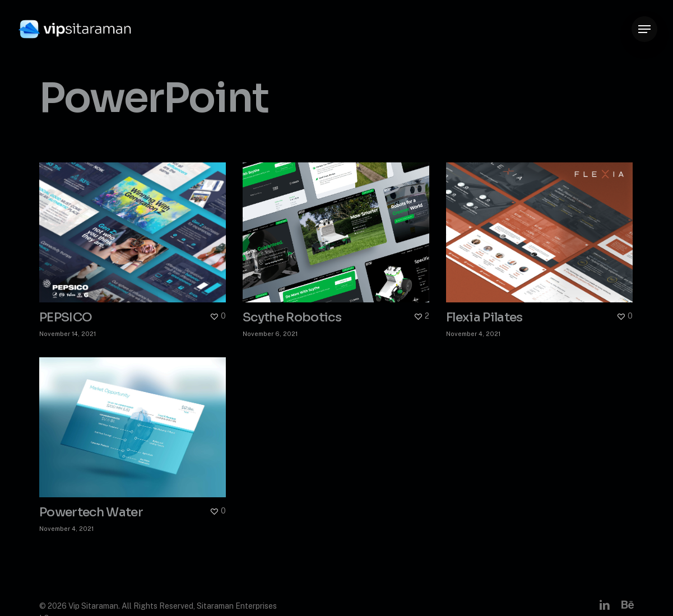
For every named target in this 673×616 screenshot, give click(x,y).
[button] (644, 29)
